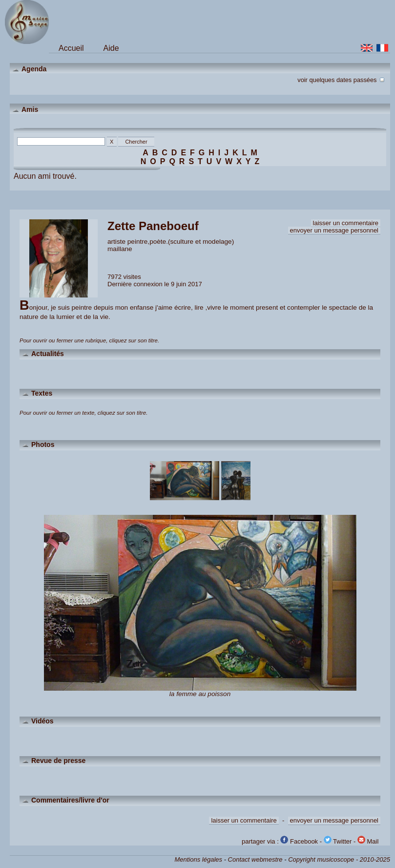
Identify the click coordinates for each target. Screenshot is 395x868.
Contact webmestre (255, 859)
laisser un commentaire (346, 223)
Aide (111, 48)
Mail (368, 841)
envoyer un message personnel (334, 230)
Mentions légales (198, 859)
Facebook (299, 841)
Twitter (338, 841)
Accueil (71, 48)
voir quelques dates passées (342, 79)
